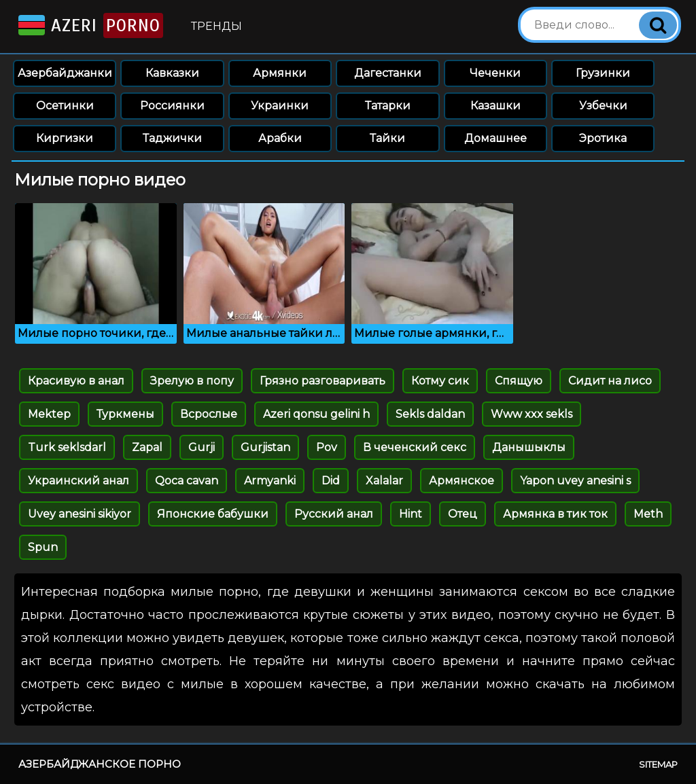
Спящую (519, 381)
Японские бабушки (213, 514)
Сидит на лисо (610, 381)
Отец (463, 514)
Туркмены (125, 414)
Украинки (280, 106)
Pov (327, 447)
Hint (411, 514)
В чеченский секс (415, 447)
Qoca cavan (187, 481)
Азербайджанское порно (100, 764)
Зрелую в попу (192, 381)
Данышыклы (529, 447)
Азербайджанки (65, 73)
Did (331, 481)
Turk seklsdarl (67, 447)
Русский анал (334, 514)
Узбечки (603, 106)
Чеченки (495, 73)
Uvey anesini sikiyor (80, 514)
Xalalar (384, 481)
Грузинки (603, 73)
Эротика (603, 138)
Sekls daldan (430, 414)
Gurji (202, 447)
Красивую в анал (76, 381)
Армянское (462, 481)
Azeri (89, 25)
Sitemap (658, 764)
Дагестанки (388, 73)
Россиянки (172, 106)
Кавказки (172, 73)
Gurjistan (265, 447)
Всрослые (209, 414)
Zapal (147, 447)
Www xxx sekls (532, 414)
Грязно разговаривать (323, 381)
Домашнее (495, 138)
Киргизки (65, 138)
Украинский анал (79, 481)
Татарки (388, 106)
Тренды (216, 26)
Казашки (495, 106)
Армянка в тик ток (555, 514)
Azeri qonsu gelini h (316, 414)
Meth (648, 514)
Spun (43, 547)
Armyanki (270, 481)
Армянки (280, 73)
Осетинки (65, 106)
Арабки (280, 138)
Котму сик (440, 381)
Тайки (387, 138)
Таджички (172, 138)
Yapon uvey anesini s (575, 481)
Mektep (49, 414)
